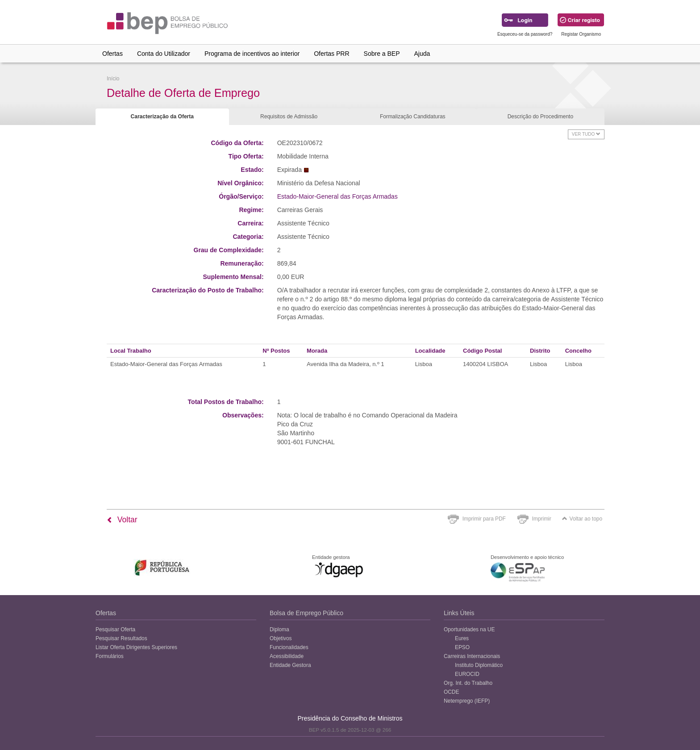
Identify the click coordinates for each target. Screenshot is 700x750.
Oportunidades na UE (469, 629)
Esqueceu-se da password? (525, 34)
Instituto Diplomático (479, 665)
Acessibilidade (287, 656)
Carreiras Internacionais (472, 656)
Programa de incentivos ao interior (252, 54)
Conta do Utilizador (164, 54)
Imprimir (542, 519)
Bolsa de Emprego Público (306, 613)
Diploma (279, 629)
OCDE (451, 692)
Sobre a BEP (382, 54)
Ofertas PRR (331, 54)
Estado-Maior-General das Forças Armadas (337, 196)
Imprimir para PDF (484, 519)
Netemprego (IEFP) (467, 701)
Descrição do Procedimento (540, 117)
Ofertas (112, 54)
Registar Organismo (581, 34)
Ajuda (422, 54)
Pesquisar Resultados (121, 638)
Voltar (122, 520)
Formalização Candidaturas (413, 117)
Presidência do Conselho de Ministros (350, 718)
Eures (462, 638)
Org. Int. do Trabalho (468, 683)
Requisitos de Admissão (289, 117)
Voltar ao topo (582, 519)
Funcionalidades (289, 647)
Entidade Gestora (290, 665)
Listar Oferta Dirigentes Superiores (136, 647)
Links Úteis (459, 613)
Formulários (110, 656)
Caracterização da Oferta (162, 117)
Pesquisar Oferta (115, 629)
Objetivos (281, 638)
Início (113, 79)
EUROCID (467, 674)
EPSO (462, 647)
